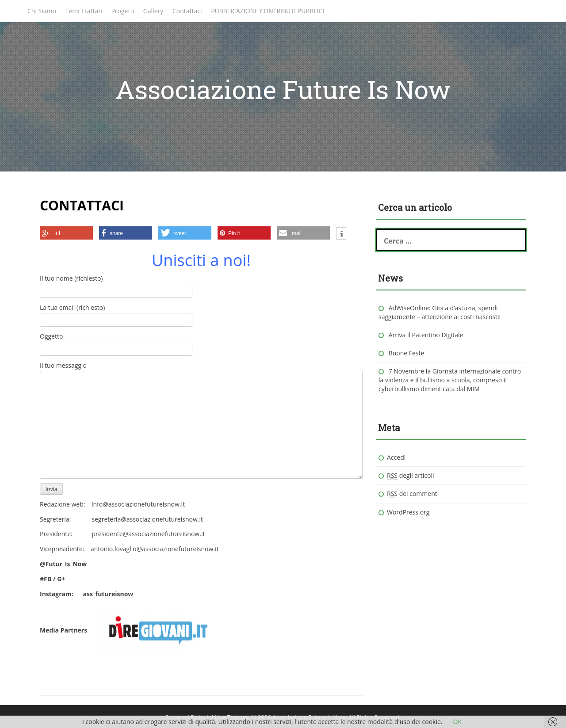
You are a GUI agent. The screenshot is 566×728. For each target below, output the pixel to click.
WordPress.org (408, 512)
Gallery (153, 11)
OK (457, 722)
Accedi (396, 457)
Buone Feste (407, 353)
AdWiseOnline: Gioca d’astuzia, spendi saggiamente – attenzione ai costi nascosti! (440, 312)
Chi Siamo (42, 11)
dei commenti (413, 494)
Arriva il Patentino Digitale (426, 335)
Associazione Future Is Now (283, 89)
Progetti (122, 11)
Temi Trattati (84, 11)
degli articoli (411, 476)
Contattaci (187, 11)
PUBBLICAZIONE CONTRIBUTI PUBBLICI (268, 11)
